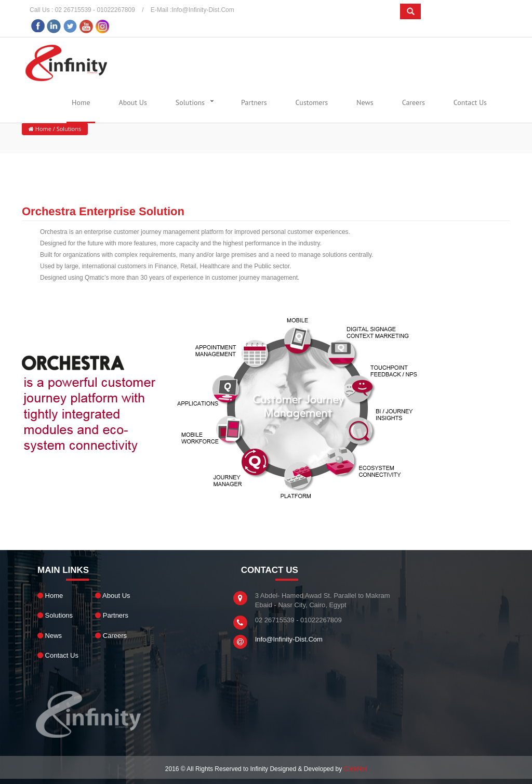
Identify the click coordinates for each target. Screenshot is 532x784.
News (365, 102)
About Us (133, 102)
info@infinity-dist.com (203, 10)
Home (81, 102)
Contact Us (470, 102)
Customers (312, 102)
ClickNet (356, 769)
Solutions (190, 102)
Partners (254, 102)
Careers (414, 102)
